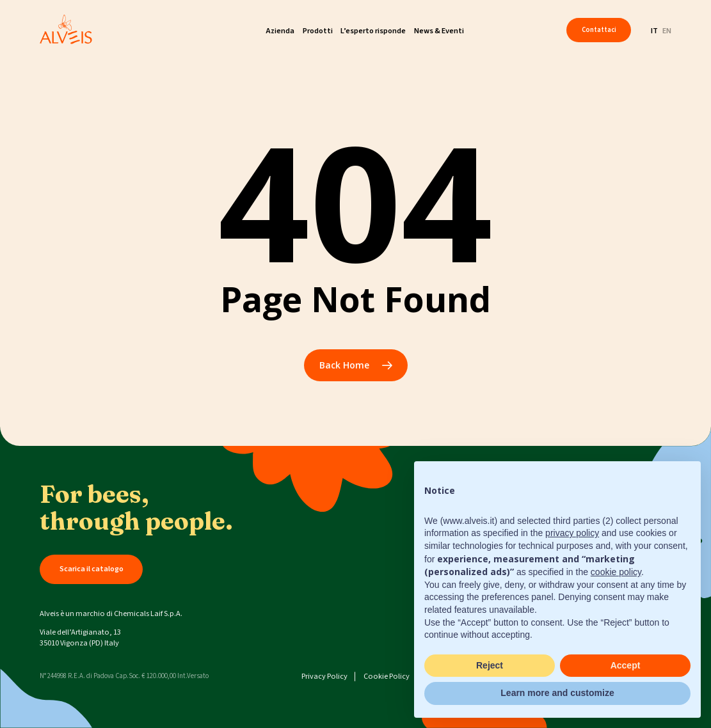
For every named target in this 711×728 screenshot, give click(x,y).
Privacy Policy (324, 676)
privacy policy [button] (572, 533)
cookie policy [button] (616, 572)
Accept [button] (626, 665)
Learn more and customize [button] (557, 693)
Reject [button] (490, 665)
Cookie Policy (387, 676)
